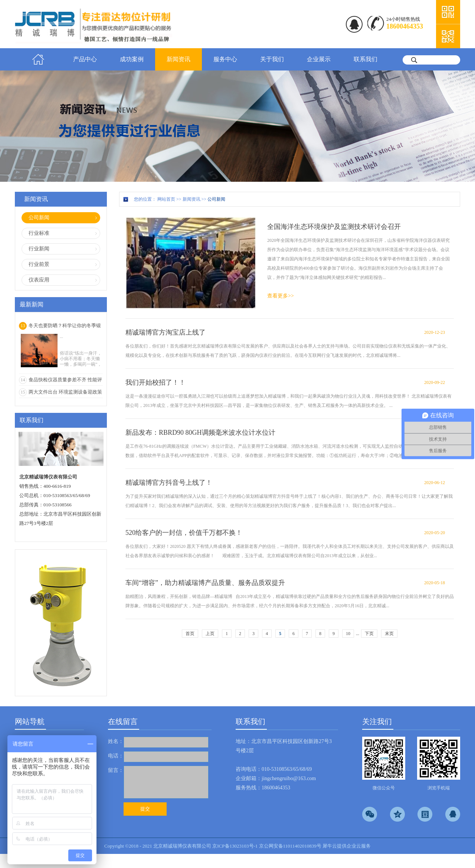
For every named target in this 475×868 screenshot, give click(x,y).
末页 (389, 634)
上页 (210, 634)
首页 (38, 59)
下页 (369, 634)
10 (348, 634)
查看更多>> (281, 296)
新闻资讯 (191, 199)
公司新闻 (216, 199)
